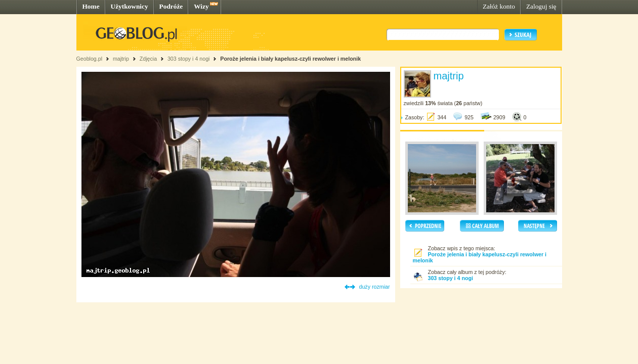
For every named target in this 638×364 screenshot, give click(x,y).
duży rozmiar (375, 287)
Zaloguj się (541, 6)
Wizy (201, 6)
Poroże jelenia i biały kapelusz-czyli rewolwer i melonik (290, 59)
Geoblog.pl (90, 59)
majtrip (121, 59)
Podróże (171, 6)
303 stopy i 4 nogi (189, 59)
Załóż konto (499, 6)
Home (91, 6)
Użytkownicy (130, 6)
